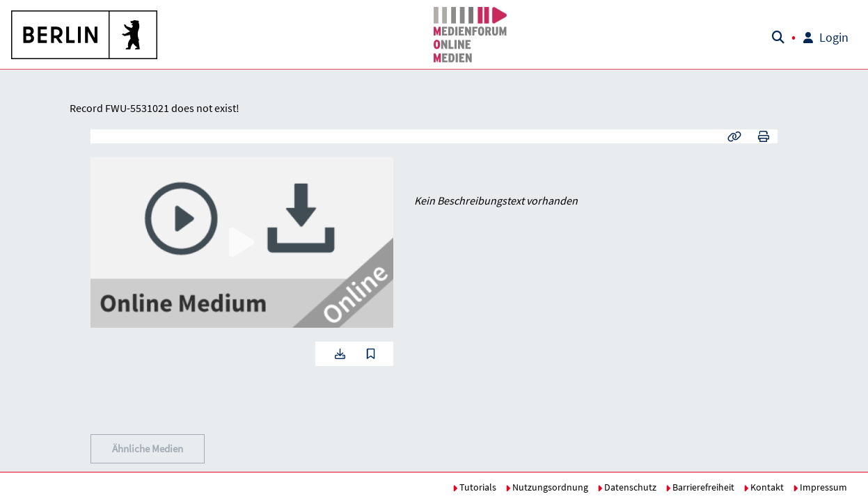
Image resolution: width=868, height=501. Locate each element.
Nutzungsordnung (547, 487)
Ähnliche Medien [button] (148, 448)
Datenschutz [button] (627, 487)
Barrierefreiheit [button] (700, 487)
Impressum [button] (820, 487)
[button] (85, 35)
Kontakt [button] (764, 487)
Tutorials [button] (474, 487)
